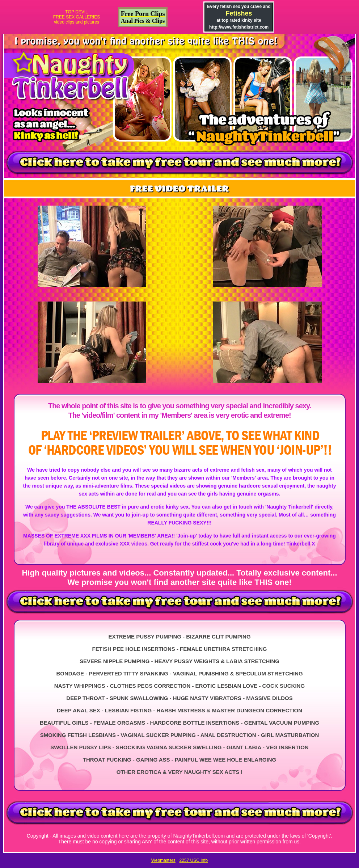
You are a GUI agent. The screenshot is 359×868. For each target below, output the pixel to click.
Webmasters (163, 860)
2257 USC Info (194, 860)
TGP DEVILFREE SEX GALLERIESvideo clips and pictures (77, 17)
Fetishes (239, 13)
